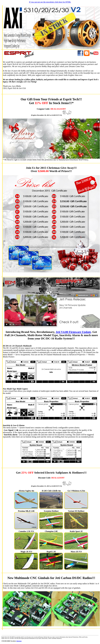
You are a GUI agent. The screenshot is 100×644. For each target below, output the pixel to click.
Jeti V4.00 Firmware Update (73, 332)
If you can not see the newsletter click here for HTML (50, 2)
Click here (19, 641)
